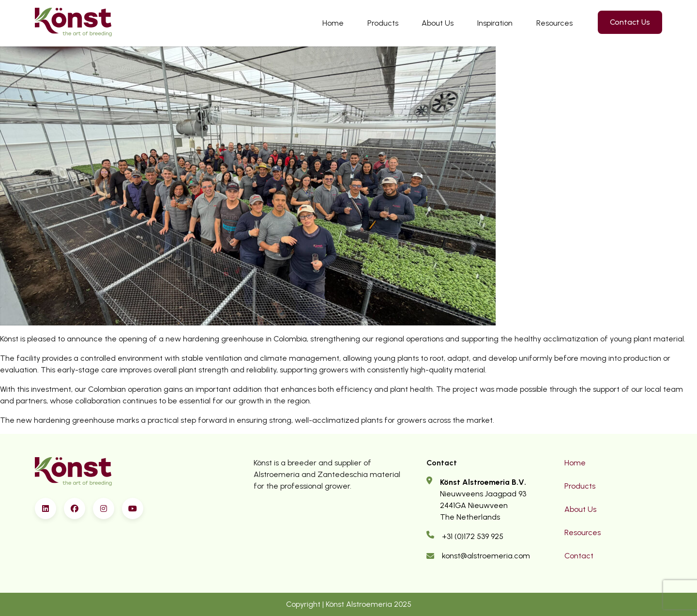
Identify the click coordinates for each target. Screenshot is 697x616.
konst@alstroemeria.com (486, 556)
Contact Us (630, 22)
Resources (554, 23)
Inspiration (495, 23)
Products (383, 23)
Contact (579, 556)
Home (333, 23)
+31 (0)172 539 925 (473, 536)
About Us (438, 23)
